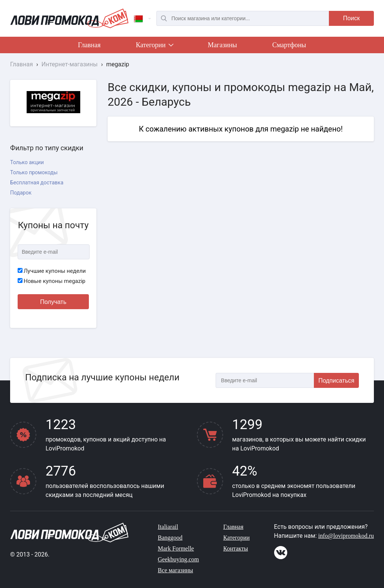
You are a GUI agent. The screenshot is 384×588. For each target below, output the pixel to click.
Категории (154, 46)
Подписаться (336, 381)
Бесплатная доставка (37, 183)
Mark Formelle (176, 548)
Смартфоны (289, 45)
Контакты (235, 548)
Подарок (21, 193)
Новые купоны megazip (52, 281)
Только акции (27, 162)
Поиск (351, 18)
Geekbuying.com (178, 559)
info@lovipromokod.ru (346, 536)
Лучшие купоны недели (52, 271)
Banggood (170, 538)
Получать (53, 302)
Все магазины (175, 570)
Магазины (222, 45)
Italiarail (168, 527)
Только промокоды (34, 172)
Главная (89, 45)
